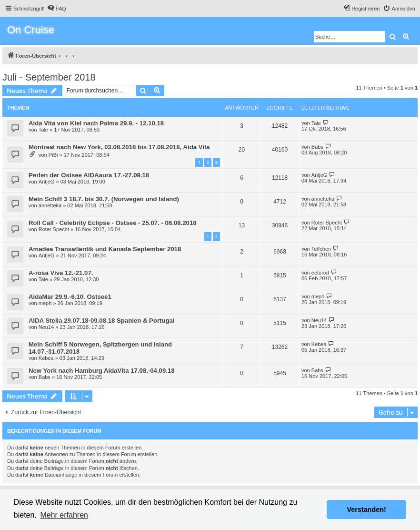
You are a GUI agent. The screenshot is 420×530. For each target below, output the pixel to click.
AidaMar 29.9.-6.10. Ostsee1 (70, 297)
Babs (317, 147)
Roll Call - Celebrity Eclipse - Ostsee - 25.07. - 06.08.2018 (113, 223)
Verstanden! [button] (367, 510)
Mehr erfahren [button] (64, 515)
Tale (43, 130)
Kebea (46, 358)
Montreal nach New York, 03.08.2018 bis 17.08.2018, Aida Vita (119, 147)
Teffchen (321, 249)
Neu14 (46, 327)
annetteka (50, 205)
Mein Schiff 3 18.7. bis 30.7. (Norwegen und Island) (104, 199)
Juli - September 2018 (49, 77)
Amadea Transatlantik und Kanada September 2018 (105, 249)
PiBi (53, 155)
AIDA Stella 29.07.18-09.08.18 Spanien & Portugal (102, 321)
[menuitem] (57, 9)
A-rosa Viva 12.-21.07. (61, 273)
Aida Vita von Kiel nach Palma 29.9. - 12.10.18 (96, 123)
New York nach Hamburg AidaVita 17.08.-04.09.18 (102, 371)
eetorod (320, 273)
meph (45, 303)
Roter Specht (54, 229)
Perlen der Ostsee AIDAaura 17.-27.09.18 (89, 175)
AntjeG (47, 182)
